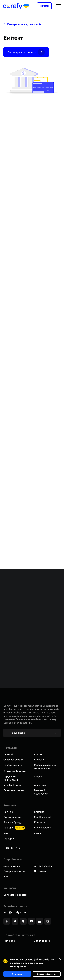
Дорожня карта (12, 817)
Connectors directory (15, 895)
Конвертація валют (15, 771)
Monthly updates (44, 817)
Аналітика (40, 785)
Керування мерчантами (11, 778)
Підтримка (9, 941)
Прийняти (17, 974)
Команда (39, 812)
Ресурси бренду (13, 822)
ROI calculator (42, 828)
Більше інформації (47, 974)
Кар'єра (14, 828)
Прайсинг (10, 848)
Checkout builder (13, 760)
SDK (6, 876)
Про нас (8, 812)
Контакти (40, 822)
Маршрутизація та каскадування (45, 766)
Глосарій (9, 839)
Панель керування (14, 790)
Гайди (37, 833)
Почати (44, 6)
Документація (12, 866)
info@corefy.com (15, 912)
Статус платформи (14, 871)
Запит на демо (42, 941)
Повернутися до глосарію (25, 24)
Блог (6, 833)
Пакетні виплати (13, 765)
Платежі (8, 754)
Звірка (38, 777)
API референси (43, 866)
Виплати (39, 760)
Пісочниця (40, 871)
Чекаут (38, 754)
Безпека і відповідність (42, 792)
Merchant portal (12, 785)
